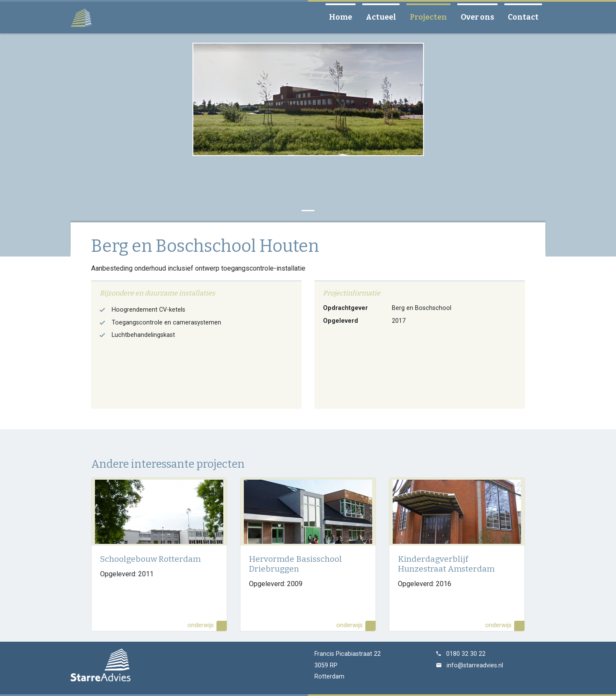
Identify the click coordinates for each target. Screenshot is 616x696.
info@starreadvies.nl (475, 665)
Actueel (384, 17)
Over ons (481, 17)
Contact (527, 17)
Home (344, 17)
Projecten (432, 17)
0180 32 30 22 (466, 654)
